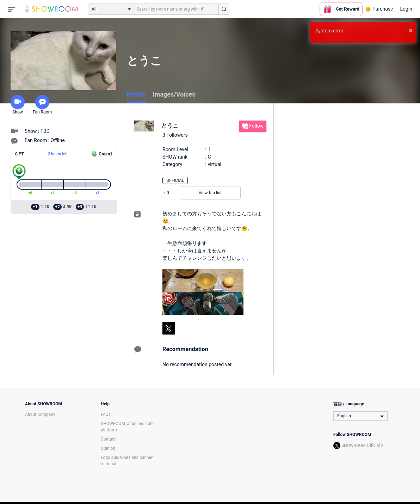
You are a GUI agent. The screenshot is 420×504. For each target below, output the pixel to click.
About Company (40, 414)
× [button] (411, 30)
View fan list (210, 193)
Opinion (108, 448)
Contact (108, 439)
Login (406, 9)
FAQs (106, 414)
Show (18, 105)
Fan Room (42, 105)
